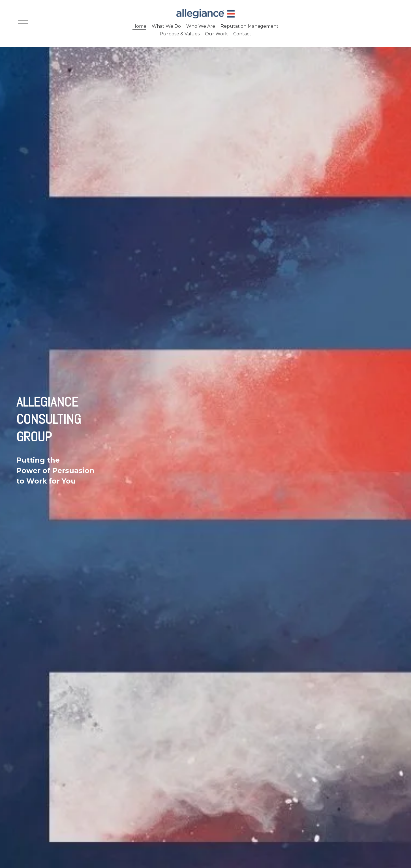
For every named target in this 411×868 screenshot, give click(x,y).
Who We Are (201, 26)
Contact (242, 34)
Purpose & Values (180, 34)
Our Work (216, 34)
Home (139, 26)
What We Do (166, 26)
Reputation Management (250, 26)
